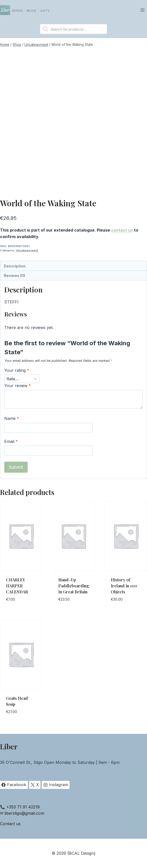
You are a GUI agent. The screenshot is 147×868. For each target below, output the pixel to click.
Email (11, 441)
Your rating (17, 370)
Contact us (10, 824)
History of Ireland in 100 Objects (124, 586)
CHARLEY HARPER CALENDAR (17, 586)
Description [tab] (15, 266)
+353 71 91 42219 (23, 807)
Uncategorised (27, 250)
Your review (18, 386)
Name (12, 418)
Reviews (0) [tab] (14, 276)
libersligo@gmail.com (24, 813)
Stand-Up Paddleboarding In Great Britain (74, 586)
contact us (122, 230)
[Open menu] (142, 10)
